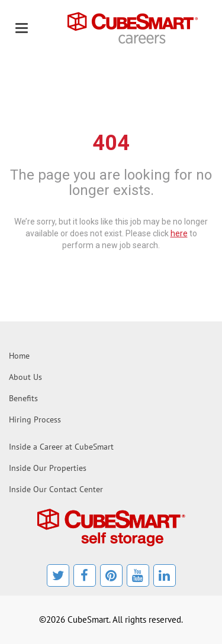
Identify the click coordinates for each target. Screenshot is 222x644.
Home (19, 356)
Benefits (23, 398)
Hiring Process (35, 419)
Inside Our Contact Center (56, 489)
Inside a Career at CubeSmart (61, 447)
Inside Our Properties (48, 468)
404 (111, 143)
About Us (25, 377)
